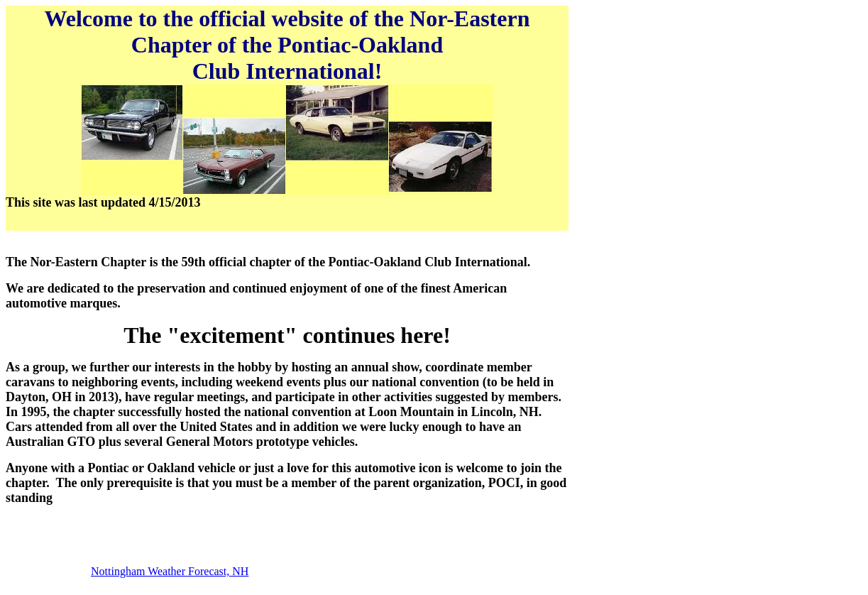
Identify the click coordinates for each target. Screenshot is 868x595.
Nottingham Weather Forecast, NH (170, 571)
